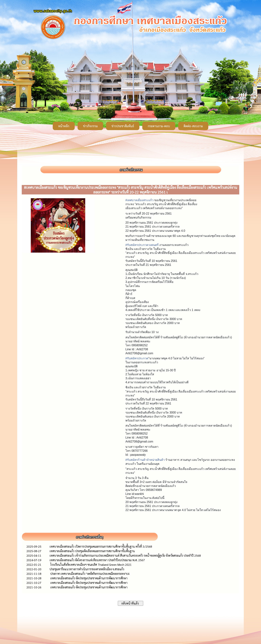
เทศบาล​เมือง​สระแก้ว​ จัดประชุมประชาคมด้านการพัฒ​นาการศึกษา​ (88, 578)
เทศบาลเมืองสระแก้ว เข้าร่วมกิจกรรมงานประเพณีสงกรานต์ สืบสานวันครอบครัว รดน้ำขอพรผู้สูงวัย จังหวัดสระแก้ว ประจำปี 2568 (125, 555)
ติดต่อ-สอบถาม (193, 126)
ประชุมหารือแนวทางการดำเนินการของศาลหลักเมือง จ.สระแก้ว (87, 569)
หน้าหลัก (64, 126)
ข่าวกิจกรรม (90, 126)
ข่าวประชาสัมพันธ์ (123, 126)
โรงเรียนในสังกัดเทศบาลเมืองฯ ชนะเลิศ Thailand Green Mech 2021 (91, 565)
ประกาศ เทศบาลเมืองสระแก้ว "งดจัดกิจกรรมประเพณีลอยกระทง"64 (89, 574)
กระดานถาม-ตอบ (159, 126)
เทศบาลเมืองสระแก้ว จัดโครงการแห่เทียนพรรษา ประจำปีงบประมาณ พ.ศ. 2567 (97, 560)
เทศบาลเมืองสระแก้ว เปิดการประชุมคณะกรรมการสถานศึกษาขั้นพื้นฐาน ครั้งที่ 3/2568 (101, 546)
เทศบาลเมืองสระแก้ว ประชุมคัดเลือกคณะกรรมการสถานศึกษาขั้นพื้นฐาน (92, 551)
